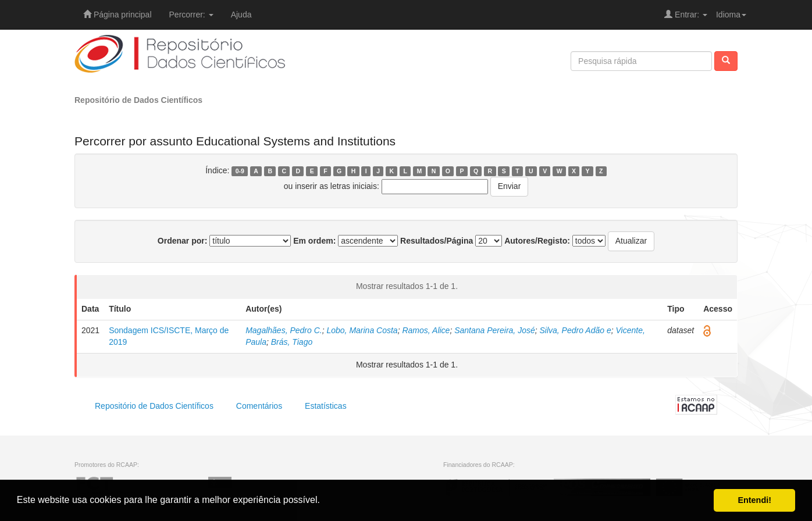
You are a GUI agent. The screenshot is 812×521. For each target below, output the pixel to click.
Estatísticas (326, 406)
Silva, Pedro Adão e (575, 330)
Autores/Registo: (537, 241)
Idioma (731, 15)
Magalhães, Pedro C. (284, 330)
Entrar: (686, 15)
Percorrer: (191, 15)
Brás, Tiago (292, 342)
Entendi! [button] (754, 500)
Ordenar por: (183, 241)
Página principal (117, 15)
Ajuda (241, 15)
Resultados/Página (437, 241)
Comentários (259, 406)
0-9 (240, 171)
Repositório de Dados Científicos (138, 100)
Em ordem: (314, 241)
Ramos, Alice (426, 330)
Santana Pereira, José (495, 330)
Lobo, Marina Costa (362, 330)
